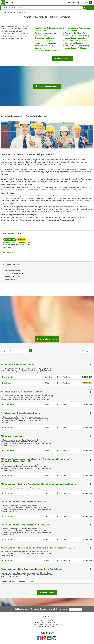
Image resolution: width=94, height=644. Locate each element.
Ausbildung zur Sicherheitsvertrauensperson (22, 392)
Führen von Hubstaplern (44, 41)
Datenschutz (45, 609)
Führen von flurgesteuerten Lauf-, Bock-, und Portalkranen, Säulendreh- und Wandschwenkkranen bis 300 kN (36, 460)
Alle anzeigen (9, 252)
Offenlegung (34, 609)
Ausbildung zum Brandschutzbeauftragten (20, 413)
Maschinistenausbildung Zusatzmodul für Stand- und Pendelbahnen (32, 569)
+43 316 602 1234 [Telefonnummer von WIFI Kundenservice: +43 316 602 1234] (17, 274)
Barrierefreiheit (62, 609)
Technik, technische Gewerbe (14, 13)
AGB (53, 609)
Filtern (86, 351)
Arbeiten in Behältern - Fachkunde (78, 33)
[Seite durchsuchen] (44, 8)
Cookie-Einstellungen (20, 609)
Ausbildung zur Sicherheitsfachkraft (49, 28)
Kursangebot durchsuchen (47, 86)
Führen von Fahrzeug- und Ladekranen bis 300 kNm (25, 502)
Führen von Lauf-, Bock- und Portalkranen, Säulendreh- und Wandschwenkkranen (38, 484)
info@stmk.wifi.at (50, 626)
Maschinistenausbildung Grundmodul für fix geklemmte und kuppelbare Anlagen (38, 548)
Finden (84, 8)
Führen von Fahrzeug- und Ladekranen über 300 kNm (25, 525)
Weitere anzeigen (63, 58)
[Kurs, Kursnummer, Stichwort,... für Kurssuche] (17, 351)
